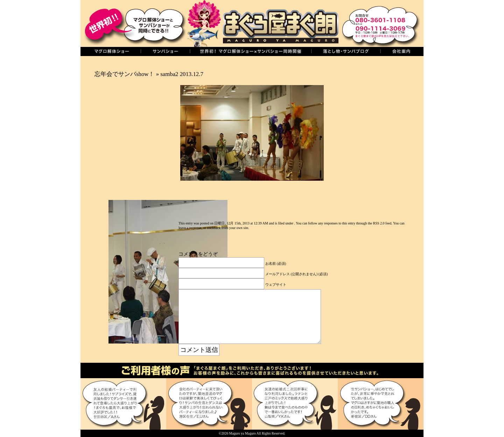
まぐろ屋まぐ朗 (262, 23)
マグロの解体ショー (111, 51)
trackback (214, 228)
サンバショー (165, 51)
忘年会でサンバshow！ (124, 74)
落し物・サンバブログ (346, 51)
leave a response (190, 228)
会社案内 (402, 51)
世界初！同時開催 (250, 51)
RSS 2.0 (379, 223)
